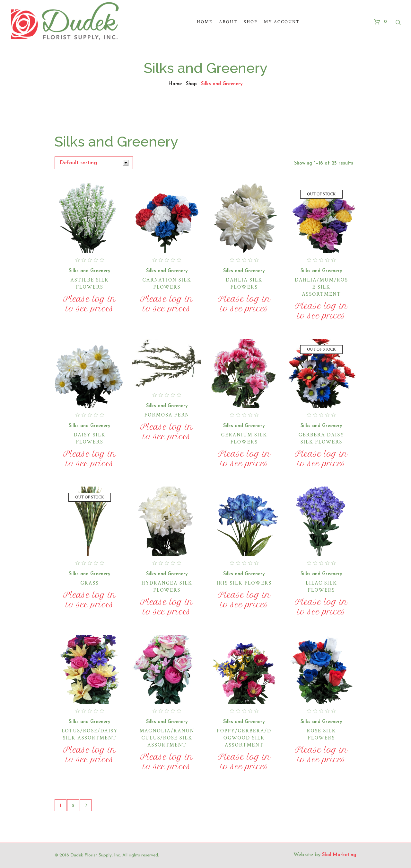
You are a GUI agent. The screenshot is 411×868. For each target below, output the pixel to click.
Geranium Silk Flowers (244, 438)
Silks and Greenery (90, 271)
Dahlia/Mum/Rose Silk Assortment (321, 287)
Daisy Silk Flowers (89, 438)
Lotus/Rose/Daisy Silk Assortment (90, 734)
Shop (191, 84)
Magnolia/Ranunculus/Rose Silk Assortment (167, 738)
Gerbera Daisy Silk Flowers (321, 438)
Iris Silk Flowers (244, 583)
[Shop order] (94, 163)
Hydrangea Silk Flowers (167, 587)
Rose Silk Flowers (321, 734)
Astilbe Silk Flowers (90, 284)
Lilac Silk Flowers (321, 587)
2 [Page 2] (73, 806)
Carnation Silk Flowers (167, 284)
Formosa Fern (167, 415)
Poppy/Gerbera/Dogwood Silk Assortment (244, 738)
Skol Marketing (339, 855)
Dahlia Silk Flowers (244, 284)
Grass (89, 583)
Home (175, 84)
